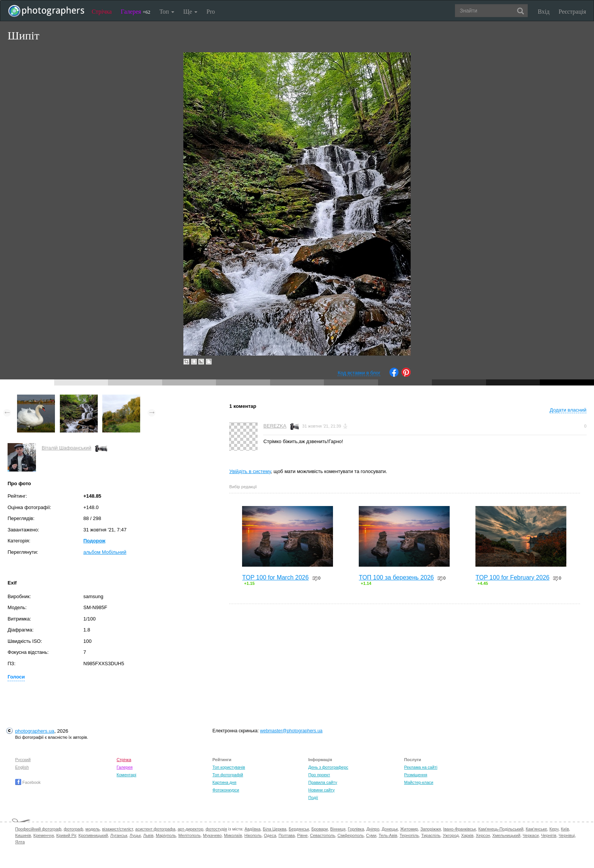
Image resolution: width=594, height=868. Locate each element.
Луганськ (119, 835)
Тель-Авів (388, 835)
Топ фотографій (228, 775)
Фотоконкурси (226, 790)
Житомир (409, 829)
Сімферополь (351, 835)
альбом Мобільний (105, 552)
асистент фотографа (155, 829)
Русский (23, 760)
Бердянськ (299, 829)
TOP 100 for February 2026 (512, 577)
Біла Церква (275, 829)
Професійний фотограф (38, 829)
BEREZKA (275, 426)
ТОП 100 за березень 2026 (396, 577)
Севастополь (322, 835)
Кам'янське (537, 829)
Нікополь (253, 835)
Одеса (270, 835)
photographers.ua (35, 731)
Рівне (302, 835)
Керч (554, 829)
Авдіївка (253, 829)
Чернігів (549, 835)
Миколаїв (233, 835)
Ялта (20, 842)
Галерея (136, 12)
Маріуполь (166, 835)
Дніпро (373, 829)
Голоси (16, 677)
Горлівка (356, 829)
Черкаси (531, 835)
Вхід (544, 12)
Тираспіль (431, 835)
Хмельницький (506, 835)
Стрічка (102, 12)
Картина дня (224, 782)
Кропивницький (93, 835)
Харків (467, 835)
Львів (148, 835)
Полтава (287, 835)
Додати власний (568, 410)
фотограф (73, 829)
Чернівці (567, 835)
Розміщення (416, 775)
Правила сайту (323, 782)
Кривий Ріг (66, 835)
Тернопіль (409, 835)
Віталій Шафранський (66, 448)
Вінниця (338, 829)
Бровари (320, 829)
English (22, 767)
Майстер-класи (419, 782)
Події (313, 797)
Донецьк (390, 829)
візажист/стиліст (117, 829)
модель (93, 829)
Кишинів (23, 835)
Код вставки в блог (359, 373)
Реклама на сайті (421, 767)
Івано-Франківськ (460, 829)
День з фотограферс (328, 767)
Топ (167, 12)
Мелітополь (190, 835)
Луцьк (135, 835)
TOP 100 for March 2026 (275, 577)
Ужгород (451, 835)
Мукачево (212, 835)
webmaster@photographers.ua (291, 731)
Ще (190, 12)
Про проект (319, 775)
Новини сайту (322, 790)
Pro (211, 12)
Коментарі (127, 775)
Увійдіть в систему (250, 471)
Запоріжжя (431, 829)
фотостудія (216, 829)
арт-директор (191, 829)
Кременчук (44, 835)
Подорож (94, 541)
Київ (565, 829)
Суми (371, 835)
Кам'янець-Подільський (501, 829)
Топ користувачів (229, 767)
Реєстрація (572, 12)
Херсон (483, 835)
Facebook (28, 782)
